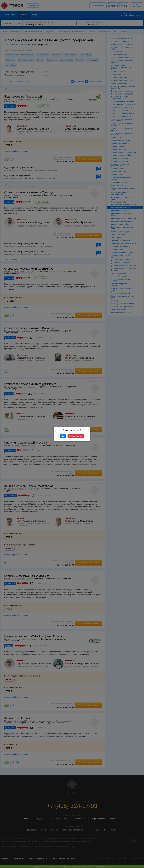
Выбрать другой (76, 436)
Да (63, 436)
